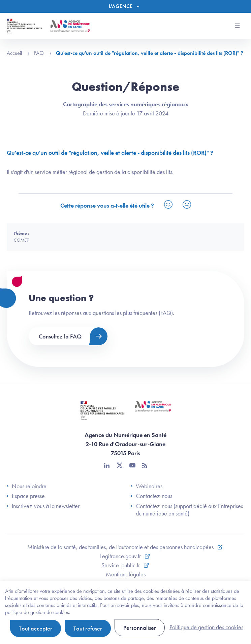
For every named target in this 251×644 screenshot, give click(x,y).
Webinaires (147, 486)
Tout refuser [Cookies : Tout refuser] (88, 628)
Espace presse (26, 496)
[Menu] (126, 6)
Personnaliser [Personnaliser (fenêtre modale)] (140, 628)
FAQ (43, 53)
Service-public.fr (121, 565)
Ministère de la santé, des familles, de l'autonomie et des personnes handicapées (121, 547)
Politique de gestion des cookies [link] (206, 627)
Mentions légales (126, 574)
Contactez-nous (151, 496)
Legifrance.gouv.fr (121, 556)
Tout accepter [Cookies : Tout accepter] (36, 628)
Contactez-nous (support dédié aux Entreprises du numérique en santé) (187, 510)
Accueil (18, 53)
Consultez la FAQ (60, 336)
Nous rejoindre (27, 486)
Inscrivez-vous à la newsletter (43, 506)
